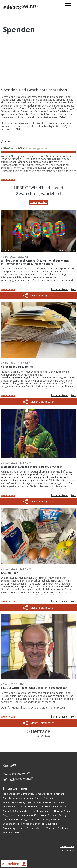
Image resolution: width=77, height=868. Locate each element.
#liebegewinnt (21, 6)
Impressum (67, 851)
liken (73, 289)
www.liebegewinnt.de (13, 378)
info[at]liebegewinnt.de (18, 779)
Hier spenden (38, 202)
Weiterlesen (8, 179)
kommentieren (60, 289)
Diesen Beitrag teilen (39, 296)
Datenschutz (67, 846)
